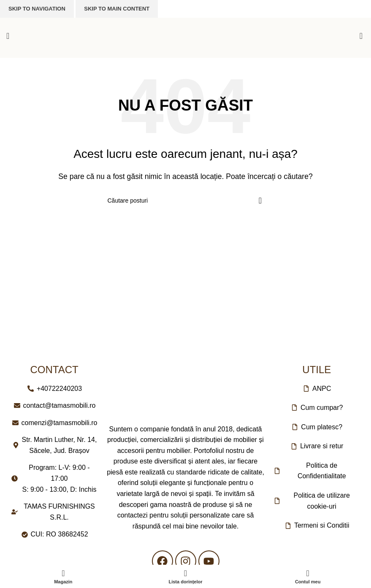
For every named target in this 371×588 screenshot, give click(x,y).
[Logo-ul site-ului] (186, 35)
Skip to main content (117, 9)
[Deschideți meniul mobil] (8, 36)
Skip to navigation (37, 9)
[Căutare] (186, 201)
